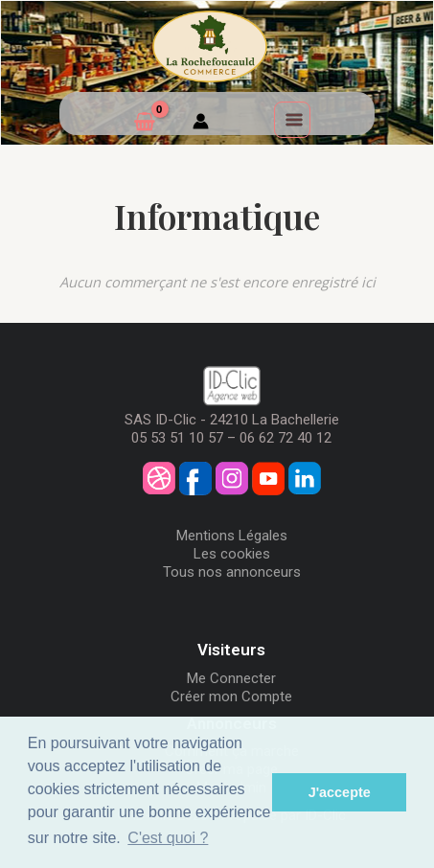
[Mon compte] (201, 124)
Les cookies (232, 554)
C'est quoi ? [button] (168, 838)
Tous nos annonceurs (232, 572)
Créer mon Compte (231, 697)
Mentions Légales (232, 536)
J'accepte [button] (340, 792)
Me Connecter (231, 678)
